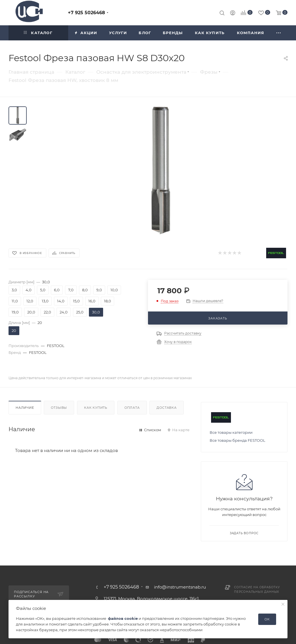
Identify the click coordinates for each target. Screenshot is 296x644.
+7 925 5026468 (86, 13)
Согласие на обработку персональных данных (257, 590)
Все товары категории (231, 432)
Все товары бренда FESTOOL (237, 440)
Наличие (25, 408)
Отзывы (59, 408)
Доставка (166, 408)
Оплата (132, 408)
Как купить (96, 408)
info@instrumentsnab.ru (180, 587)
